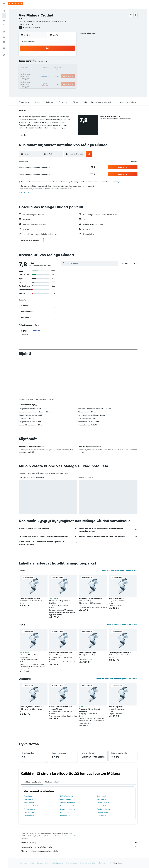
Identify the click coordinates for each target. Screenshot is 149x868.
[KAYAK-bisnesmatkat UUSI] (4, 42)
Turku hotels (102, 816)
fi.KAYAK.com (23, 863)
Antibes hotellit (30, 809)
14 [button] (60, 68)
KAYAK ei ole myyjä (80, 843)
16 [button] (71, 68)
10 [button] (37, 68)
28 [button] (59, 79)
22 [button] (65, 73)
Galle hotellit (102, 799)
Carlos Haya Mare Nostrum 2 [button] (31, 598)
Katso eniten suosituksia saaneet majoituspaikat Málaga (117, 679)
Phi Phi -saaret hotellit (69, 799)
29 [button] (65, 79)
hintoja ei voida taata (74, 836)
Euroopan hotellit (43, 863)
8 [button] (65, 62)
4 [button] (43, 62)
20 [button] (54, 73)
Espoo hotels (65, 816)
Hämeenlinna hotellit (68, 809)
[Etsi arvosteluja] (92, 263)
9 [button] (71, 62)
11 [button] (43, 68)
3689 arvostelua (35, 27)
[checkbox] (31, 333)
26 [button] (48, 79)
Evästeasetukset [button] (25, 192)
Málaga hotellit (103, 863)
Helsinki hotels (30, 812)
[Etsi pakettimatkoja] (4, 25)
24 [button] (37, 79)
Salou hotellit (29, 796)
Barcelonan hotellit (68, 806)
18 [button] (43, 73)
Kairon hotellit (29, 803)
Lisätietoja (116, 182)
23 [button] (71, 73)
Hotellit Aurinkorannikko (88, 863)
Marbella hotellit (103, 806)
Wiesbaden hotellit (104, 809)
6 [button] (54, 62)
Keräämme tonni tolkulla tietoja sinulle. (80, 847)
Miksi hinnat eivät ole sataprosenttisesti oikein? (80, 851)
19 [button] (48, 73)
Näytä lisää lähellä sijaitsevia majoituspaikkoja (120, 570)
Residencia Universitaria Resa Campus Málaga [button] (91, 600)
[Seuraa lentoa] (4, 37)
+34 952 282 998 (26, 24)
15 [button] (65, 68)
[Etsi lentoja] (4, 11)
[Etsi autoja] (4, 20)
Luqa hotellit (29, 799)
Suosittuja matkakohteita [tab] (32, 782)
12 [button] (48, 68)
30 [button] (71, 79)
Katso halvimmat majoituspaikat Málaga (123, 624)
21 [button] (60, 73)
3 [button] (37, 62)
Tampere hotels (103, 812)
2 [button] (71, 57)
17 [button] (37, 73)
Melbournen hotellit (32, 806)
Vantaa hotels (29, 816)
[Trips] (4, 48)
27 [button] (54, 79)
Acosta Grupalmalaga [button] (118, 598)
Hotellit (33, 863)
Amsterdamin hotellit (68, 803)
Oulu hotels (65, 812)
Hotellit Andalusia (72, 863)
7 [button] (59, 62)
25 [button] (43, 79)
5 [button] (48, 62)
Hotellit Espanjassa (57, 863)
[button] (4, 4)
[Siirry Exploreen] (4, 32)
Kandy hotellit (102, 796)
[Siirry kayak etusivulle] (16, 4)
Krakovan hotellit (103, 803)
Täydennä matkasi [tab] (52, 782)
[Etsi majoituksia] (4, 16)
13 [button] (54, 68)
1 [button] (65, 57)
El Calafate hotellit (67, 796)
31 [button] (37, 85)
